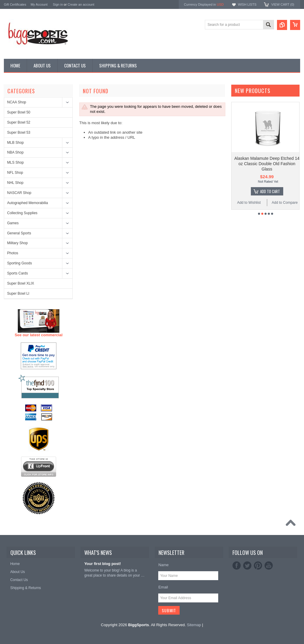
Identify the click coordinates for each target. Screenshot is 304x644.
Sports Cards (18, 273)
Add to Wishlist (249, 203)
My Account (39, 4)
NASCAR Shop (19, 193)
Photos (13, 253)
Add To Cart (270, 191)
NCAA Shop (17, 102)
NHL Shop (15, 183)
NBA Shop (15, 152)
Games (13, 223)
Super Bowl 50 (19, 112)
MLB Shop (15, 143)
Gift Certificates (15, 4)
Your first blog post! (103, 564)
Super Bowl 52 (19, 122)
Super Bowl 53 (19, 132)
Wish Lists (247, 4)
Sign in (58, 4)
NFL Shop (15, 173)
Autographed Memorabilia (27, 203)
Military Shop (17, 243)
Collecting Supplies (22, 213)
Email (163, 587)
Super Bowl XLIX (21, 283)
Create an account (81, 4)
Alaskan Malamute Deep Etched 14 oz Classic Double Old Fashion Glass (267, 164)
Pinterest (258, 566)
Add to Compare (285, 203)
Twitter (247, 566)
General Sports (19, 233)
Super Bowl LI (18, 293)
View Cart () (283, 4)
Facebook (237, 566)
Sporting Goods (19, 263)
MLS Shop (15, 162)
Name (163, 565)
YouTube (269, 566)
